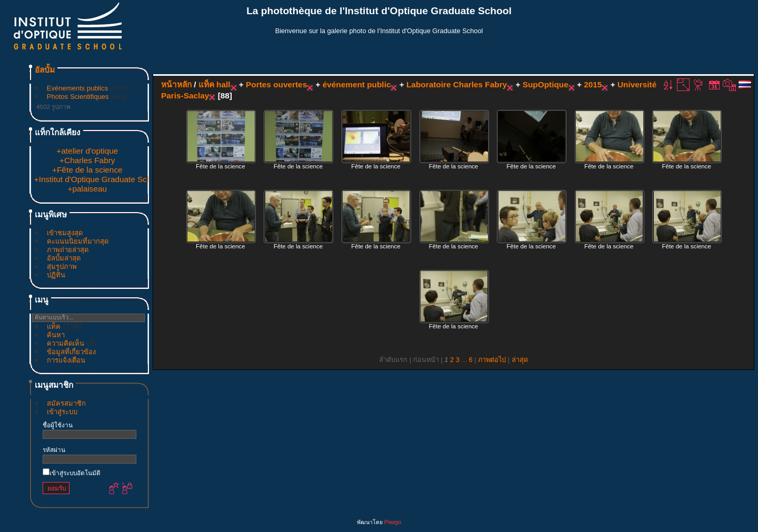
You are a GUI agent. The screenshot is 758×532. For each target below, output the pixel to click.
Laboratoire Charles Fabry (457, 84)
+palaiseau (87, 189)
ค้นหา (56, 335)
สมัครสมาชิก (66, 403)
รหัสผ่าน (54, 450)
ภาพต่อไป (492, 360)
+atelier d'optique (87, 151)
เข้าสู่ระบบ (62, 412)
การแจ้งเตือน (66, 360)
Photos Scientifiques (78, 97)
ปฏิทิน (56, 275)
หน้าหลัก (176, 84)
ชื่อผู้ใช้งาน (58, 425)
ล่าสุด (520, 360)
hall (223, 84)
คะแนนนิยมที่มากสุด (78, 241)
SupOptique (546, 84)
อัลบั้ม (45, 70)
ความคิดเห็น (66, 343)
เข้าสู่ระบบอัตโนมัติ (72, 473)
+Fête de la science (87, 170)
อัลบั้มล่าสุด (64, 258)
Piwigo (393, 522)
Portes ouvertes (276, 84)
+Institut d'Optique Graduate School (98, 179)
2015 (593, 84)
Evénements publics (77, 88)
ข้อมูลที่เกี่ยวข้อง (71, 352)
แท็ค (54, 327)
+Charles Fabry (87, 160)
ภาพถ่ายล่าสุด (68, 250)
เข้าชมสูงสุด (65, 233)
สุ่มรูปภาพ (62, 267)
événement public (357, 84)
